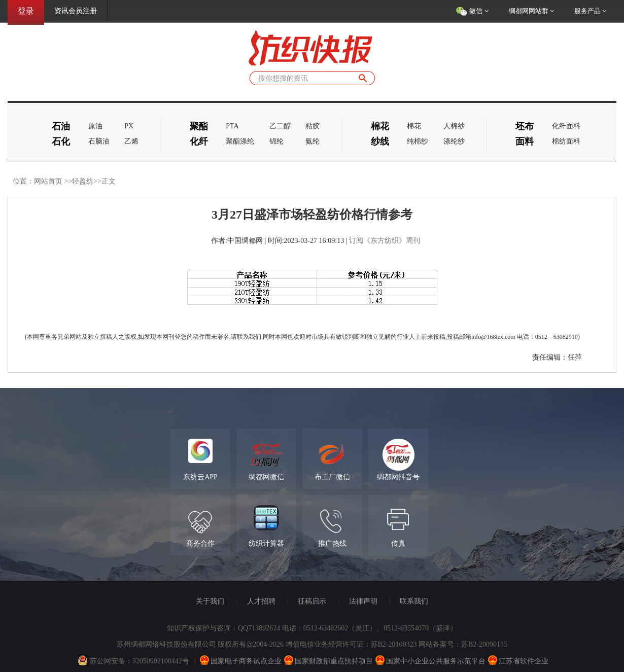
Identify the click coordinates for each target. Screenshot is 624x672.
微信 (472, 12)
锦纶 (276, 141)
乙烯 (131, 141)
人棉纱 (454, 126)
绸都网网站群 (531, 11)
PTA (232, 126)
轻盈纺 (83, 181)
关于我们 (210, 601)
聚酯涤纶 (240, 141)
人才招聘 (261, 601)
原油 (95, 126)
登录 (26, 11)
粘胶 (313, 126)
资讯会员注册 (76, 11)
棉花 (414, 126)
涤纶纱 (454, 141)
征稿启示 (312, 601)
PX (129, 126)
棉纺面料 (566, 141)
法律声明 (363, 601)
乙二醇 (280, 126)
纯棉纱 (418, 141)
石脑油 (99, 141)
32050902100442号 (161, 661)
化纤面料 (566, 126)
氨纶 (313, 141)
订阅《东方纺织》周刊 (385, 241)
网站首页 (48, 181)
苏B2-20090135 (484, 644)
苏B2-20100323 (394, 644)
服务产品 (590, 11)
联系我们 (414, 601)
